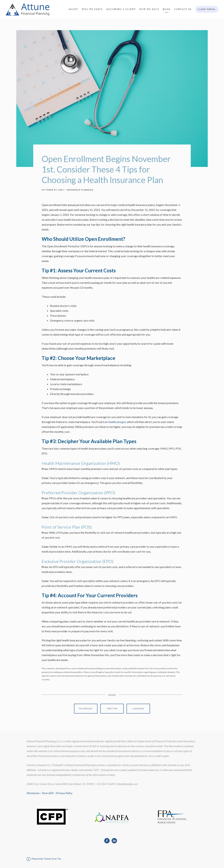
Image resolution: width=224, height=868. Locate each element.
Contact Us (183, 9)
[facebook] (107, 841)
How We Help (149, 9)
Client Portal (207, 9)
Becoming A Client (121, 9)
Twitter (112, 709)
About (73, 9)
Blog (167, 9)
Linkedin (138, 709)
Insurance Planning (80, 190)
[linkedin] (114, 841)
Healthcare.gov (117, 422)
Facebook (86, 709)
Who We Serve (92, 9)
